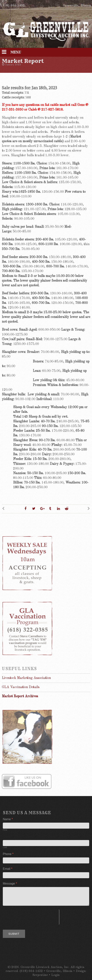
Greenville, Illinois (77, 6)
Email (8, 869)
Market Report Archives (20, 696)
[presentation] (31, 917)
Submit (14, 934)
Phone (8, 854)
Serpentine (40, 975)
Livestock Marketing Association (26, 678)
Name (8, 819)
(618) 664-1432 (13, 6)
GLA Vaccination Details (21, 687)
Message (10, 884)
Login (55, 975)
